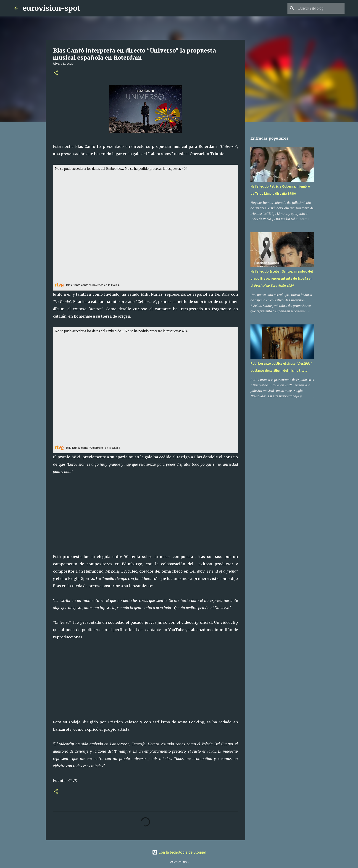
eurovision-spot (51, 8)
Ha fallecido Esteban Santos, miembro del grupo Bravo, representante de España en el (282, 279)
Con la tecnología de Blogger (179, 852)
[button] (56, 73)
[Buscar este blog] (321, 8)
